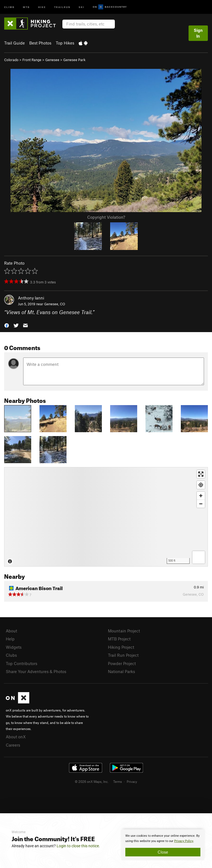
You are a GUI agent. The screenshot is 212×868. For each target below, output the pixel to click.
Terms (118, 781)
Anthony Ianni (31, 298)
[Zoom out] (201, 504)
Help (10, 639)
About (11, 631)
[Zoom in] (201, 496)
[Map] (106, 517)
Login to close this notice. (78, 846)
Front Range (32, 60)
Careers (13, 745)
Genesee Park (74, 60)
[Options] (199, 557)
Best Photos (40, 43)
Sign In (198, 33)
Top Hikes (65, 43)
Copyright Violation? (106, 217)
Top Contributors (22, 663)
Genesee (52, 60)
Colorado (11, 60)
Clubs (11, 655)
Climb (9, 7)
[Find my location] (201, 485)
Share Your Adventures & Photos (36, 671)
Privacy (132, 781)
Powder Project (122, 663)
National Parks (121, 671)
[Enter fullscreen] (201, 474)
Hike (42, 7)
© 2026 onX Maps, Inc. (92, 781)
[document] (163, 845)
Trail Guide (14, 43)
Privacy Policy (184, 841)
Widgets (14, 647)
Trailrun (62, 7)
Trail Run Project (123, 655)
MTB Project (119, 639)
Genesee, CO (55, 304)
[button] (7, 325)
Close (163, 852)
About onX (16, 737)
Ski (82, 7)
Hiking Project (121, 647)
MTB (26, 7)
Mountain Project (124, 631)
